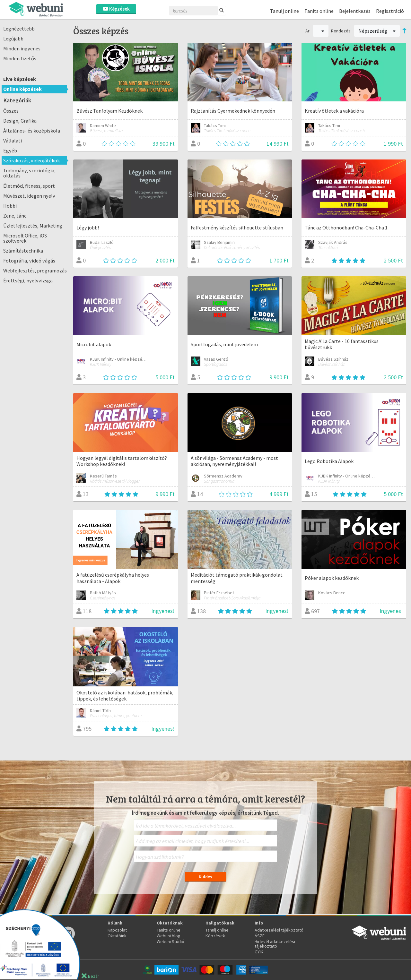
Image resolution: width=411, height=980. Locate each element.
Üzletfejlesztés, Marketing (33, 226)
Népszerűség (377, 31)
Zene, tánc (15, 216)
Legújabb (13, 39)
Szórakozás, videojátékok (31, 160)
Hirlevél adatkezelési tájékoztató (275, 944)
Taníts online (319, 11)
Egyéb (10, 150)
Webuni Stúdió (171, 941)
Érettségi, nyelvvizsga (28, 280)
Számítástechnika (23, 251)
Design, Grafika (20, 121)
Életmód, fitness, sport (29, 186)
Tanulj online (284, 11)
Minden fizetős (20, 58)
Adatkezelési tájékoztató (279, 930)
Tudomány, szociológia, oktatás (29, 173)
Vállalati (13, 141)
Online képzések (22, 89)
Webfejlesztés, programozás (35, 271)
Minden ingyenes (22, 48)
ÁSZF (260, 936)
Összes (11, 111)
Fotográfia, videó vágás (29, 261)
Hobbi (10, 206)
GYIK (259, 952)
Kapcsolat (117, 930)
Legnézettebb (19, 29)
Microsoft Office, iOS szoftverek (25, 238)
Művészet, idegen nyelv (29, 196)
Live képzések (20, 79)
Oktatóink (117, 936)
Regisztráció (390, 11)
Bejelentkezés (355, 11)
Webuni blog (169, 936)
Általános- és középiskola (32, 131)
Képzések (116, 9)
